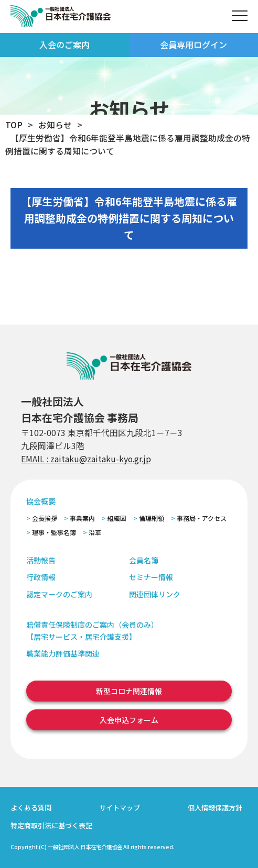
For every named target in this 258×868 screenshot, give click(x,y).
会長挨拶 (45, 518)
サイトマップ (120, 808)
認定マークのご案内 (59, 594)
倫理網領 (152, 518)
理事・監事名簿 (54, 532)
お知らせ (55, 125)
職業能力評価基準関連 (63, 653)
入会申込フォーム (129, 720)
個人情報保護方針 (215, 808)
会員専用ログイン (193, 44)
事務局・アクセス (202, 518)
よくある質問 (31, 808)
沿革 (95, 532)
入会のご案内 (64, 44)
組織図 (117, 518)
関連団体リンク (155, 594)
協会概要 (41, 501)
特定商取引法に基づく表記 (51, 825)
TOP (14, 125)
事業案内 (82, 518)
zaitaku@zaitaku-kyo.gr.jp (101, 459)
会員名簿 (144, 560)
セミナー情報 (151, 577)
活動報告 (41, 560)
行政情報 (41, 577)
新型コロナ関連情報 (129, 691)
